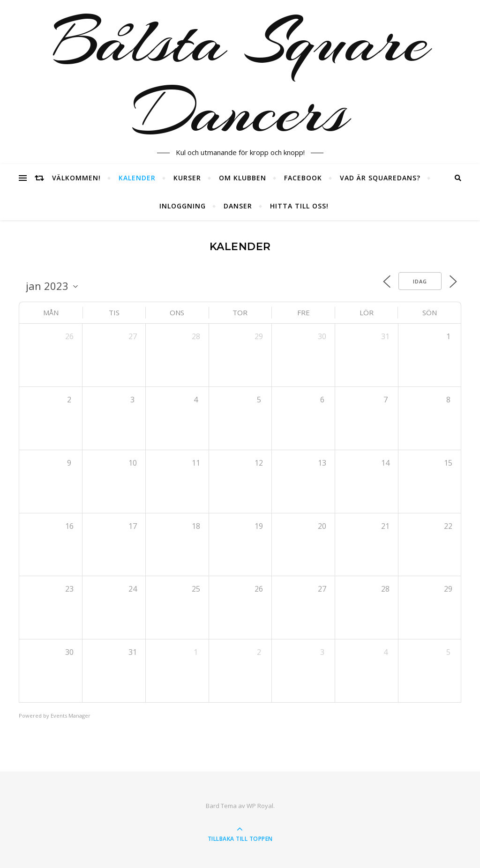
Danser (238, 206)
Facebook (303, 178)
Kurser (187, 178)
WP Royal (260, 806)
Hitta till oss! (299, 206)
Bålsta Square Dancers (240, 76)
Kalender (137, 178)
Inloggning (183, 206)
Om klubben (243, 178)
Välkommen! (76, 178)
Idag (420, 281)
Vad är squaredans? (380, 178)
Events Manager (71, 716)
